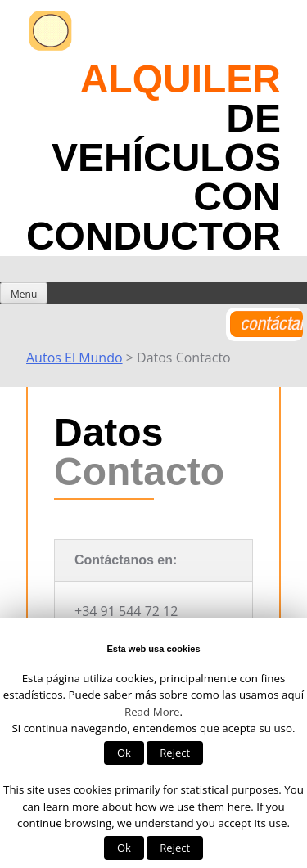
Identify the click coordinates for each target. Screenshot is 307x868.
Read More (152, 712)
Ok (124, 753)
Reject (175, 753)
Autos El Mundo (74, 358)
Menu (24, 294)
